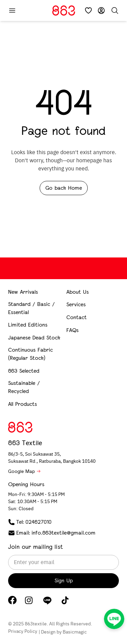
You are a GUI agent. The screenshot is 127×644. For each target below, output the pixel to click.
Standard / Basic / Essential (31, 308)
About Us (78, 292)
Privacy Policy (23, 631)
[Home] (64, 11)
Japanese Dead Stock (34, 338)
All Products (23, 404)
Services (76, 304)
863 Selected (24, 371)
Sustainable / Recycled (24, 387)
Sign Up (64, 580)
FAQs (72, 330)
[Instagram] (29, 600)
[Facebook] (12, 600)
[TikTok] (65, 600)
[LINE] (47, 600)
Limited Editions (28, 325)
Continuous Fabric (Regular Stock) (30, 354)
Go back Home (64, 188)
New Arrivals (23, 292)
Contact (77, 317)
